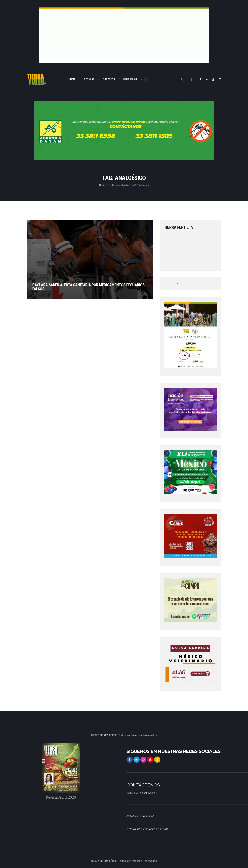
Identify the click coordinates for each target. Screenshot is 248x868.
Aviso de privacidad (141, 816)
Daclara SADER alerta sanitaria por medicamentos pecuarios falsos (83, 284)
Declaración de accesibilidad (149, 829)
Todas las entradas (119, 185)
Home (102, 185)
